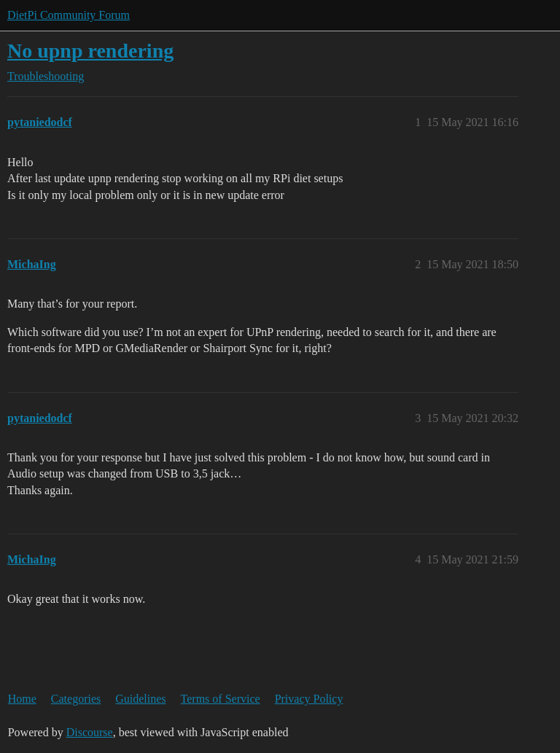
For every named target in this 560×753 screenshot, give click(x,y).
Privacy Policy (309, 699)
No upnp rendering (90, 51)
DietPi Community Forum (69, 15)
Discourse (90, 732)
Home (22, 699)
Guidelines (140, 699)
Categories (76, 699)
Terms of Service (221, 699)
